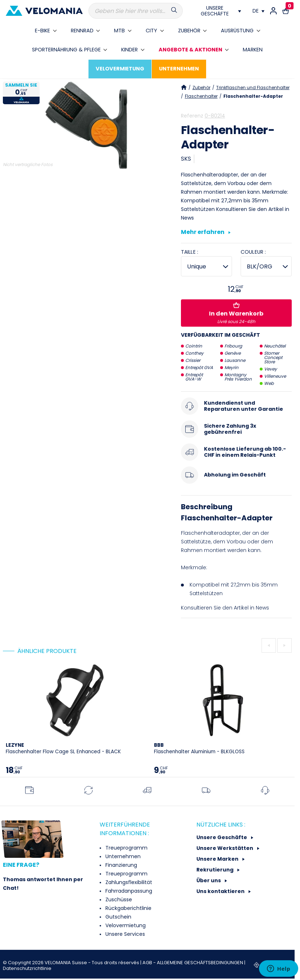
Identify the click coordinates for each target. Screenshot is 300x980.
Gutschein (118, 917)
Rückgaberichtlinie (128, 908)
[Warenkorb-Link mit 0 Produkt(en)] (286, 11)
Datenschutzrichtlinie (27, 968)
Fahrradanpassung (128, 891)
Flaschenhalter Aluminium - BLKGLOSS (199, 748)
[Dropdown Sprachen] (258, 11)
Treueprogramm (126, 848)
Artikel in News (251, 608)
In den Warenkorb (236, 313)
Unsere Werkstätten (225, 848)
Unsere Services (124, 934)
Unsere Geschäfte (222, 837)
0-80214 (215, 116)
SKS (186, 159)
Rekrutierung (215, 870)
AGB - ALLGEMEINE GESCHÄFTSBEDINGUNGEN (193, 963)
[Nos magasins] (218, 11)
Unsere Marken (218, 859)
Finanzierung (121, 865)
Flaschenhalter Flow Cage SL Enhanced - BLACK (63, 748)
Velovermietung (125, 925)
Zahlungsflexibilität (128, 882)
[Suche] (136, 11)
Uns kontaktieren (221, 891)
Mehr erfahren (206, 233)
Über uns (209, 880)
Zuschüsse (118, 900)
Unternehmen (122, 856)
